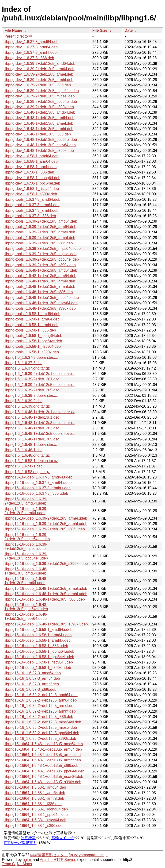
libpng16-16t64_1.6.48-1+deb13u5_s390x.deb (43, 782)
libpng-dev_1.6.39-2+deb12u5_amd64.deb (40, 64)
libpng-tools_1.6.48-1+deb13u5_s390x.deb (40, 308)
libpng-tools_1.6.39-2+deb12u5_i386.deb (39, 243)
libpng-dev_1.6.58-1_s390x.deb (31, 194)
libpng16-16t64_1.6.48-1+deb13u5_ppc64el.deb (44, 771)
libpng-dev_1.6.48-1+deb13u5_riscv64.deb (40, 145)
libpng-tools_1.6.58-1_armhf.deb (31, 325)
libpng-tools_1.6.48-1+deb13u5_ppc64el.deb (42, 298)
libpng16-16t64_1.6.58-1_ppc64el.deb (36, 815)
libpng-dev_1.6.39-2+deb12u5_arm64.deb (39, 69)
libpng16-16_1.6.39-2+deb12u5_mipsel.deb (41, 727)
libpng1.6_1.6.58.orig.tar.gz (27, 472)
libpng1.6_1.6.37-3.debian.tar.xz (31, 357)
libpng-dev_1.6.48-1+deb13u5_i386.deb (38, 134)
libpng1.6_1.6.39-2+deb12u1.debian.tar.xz (39, 374)
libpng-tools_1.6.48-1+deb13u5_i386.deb (39, 292)
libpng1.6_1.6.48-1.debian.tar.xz (31, 445)
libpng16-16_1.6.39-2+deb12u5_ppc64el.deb (42, 733)
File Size (100, 30)
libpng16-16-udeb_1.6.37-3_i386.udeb (36, 493)
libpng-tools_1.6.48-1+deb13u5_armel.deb (40, 281)
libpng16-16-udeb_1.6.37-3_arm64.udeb (38, 483)
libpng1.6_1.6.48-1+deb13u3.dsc (32, 428)
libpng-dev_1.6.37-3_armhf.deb (30, 52)
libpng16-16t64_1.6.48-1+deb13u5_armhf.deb (43, 760)
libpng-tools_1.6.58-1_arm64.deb (32, 319)
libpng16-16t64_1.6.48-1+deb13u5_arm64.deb (43, 749)
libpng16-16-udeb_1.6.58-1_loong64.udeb (39, 651)
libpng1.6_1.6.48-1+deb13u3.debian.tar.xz (39, 423)
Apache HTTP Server (58, 860)
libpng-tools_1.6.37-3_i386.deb (30, 216)
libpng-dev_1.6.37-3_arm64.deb (31, 47)
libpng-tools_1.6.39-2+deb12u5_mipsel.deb (40, 254)
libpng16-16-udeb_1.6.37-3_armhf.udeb (37, 488)
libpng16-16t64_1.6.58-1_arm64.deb (35, 793)
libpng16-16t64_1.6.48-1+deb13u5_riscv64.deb (44, 777)
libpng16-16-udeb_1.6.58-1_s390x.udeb (38, 668)
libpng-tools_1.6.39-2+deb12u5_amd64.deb (41, 221)
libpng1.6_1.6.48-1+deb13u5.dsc (32, 439)
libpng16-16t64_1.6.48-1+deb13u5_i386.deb (41, 766)
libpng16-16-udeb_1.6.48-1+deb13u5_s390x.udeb (46, 624)
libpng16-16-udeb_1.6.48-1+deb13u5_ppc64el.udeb (26, 607)
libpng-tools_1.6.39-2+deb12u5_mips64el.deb (43, 249)
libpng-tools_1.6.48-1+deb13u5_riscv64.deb (41, 303)
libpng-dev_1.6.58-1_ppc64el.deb (32, 183)
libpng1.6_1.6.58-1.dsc (23, 466)
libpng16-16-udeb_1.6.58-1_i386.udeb (36, 646)
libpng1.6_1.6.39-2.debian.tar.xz (31, 395)
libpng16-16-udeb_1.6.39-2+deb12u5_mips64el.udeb (27, 537)
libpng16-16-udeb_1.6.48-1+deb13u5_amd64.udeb (26, 571)
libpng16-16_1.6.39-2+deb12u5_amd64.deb (41, 695)
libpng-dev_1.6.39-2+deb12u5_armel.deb (39, 74)
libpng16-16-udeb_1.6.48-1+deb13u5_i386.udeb (45, 599)
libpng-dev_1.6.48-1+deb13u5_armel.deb (39, 123)
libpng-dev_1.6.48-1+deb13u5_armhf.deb (39, 129)
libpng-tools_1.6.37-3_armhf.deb (31, 210)
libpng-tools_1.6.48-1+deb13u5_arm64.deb (40, 276)
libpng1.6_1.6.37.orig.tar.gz (27, 368)
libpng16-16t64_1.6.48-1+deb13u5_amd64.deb (44, 744)
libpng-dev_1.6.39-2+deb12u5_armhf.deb (39, 80)
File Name (13, 30)
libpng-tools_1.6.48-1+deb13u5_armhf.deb (40, 287)
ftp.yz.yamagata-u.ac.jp (88, 855)
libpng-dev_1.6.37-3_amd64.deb (31, 42)
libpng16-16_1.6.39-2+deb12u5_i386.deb (39, 717)
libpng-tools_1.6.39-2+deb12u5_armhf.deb (40, 238)
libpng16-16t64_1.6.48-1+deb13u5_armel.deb (43, 755)
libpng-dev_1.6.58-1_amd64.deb (31, 156)
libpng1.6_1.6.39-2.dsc (23, 401)
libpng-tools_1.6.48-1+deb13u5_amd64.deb (41, 270)
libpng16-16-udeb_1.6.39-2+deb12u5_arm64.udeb (26, 511)
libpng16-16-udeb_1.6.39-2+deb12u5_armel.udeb (46, 518)
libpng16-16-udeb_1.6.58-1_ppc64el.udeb (39, 657)
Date (129, 30)
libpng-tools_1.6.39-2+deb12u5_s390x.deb (40, 265)
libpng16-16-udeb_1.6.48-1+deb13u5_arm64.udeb (26, 581)
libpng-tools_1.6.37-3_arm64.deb (32, 205)
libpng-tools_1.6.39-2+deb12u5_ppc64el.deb (42, 259)
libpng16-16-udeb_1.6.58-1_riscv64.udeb (39, 662)
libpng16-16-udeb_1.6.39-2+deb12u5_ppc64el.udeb (26, 556)
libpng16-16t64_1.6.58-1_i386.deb (33, 804)
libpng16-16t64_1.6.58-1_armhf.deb (34, 798)
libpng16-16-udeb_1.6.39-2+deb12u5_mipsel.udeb (26, 546)
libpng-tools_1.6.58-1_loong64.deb (33, 336)
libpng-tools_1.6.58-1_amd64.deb (32, 314)
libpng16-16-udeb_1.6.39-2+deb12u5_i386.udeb (45, 529)
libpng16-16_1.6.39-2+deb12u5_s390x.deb (40, 739)
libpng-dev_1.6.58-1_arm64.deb (31, 161)
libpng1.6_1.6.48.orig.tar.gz (27, 455)
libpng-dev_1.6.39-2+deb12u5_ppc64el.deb (41, 102)
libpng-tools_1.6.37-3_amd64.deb (32, 199)
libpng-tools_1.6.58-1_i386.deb (30, 330)
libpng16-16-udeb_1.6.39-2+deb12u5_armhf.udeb (46, 524)
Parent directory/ (18, 36)
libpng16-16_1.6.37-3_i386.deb (30, 689)
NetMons (24, 864)
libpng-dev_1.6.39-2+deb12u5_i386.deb (38, 85)
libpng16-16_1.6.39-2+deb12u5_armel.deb (40, 706)
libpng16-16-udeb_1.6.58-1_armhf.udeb (37, 640)
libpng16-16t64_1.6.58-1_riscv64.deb (35, 820)
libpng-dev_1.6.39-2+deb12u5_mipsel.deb (39, 96)
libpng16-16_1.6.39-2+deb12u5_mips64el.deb (43, 722)
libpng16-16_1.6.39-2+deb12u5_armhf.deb (40, 711)
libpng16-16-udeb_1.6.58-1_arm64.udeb (38, 635)
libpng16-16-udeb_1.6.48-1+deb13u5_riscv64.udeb (26, 616)
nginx (27, 860)
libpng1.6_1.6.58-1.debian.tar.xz (31, 461)
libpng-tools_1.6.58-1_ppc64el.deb (33, 341)
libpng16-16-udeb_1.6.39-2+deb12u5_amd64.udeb (26, 501)
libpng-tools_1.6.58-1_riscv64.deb (33, 346)
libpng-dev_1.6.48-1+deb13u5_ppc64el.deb (41, 140)
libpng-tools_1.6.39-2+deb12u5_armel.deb (40, 232)
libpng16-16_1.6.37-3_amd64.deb (33, 673)
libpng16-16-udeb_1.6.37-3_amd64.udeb (38, 477)
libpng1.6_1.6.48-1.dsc (23, 450)
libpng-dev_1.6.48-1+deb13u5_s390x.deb (39, 151)
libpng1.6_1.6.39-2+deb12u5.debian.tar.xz (39, 385)
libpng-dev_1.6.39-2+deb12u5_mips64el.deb (42, 91)
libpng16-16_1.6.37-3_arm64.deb (32, 678)
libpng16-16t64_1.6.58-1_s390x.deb (34, 826)
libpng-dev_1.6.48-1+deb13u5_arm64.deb (39, 118)
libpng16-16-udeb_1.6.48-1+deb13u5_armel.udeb (46, 588)
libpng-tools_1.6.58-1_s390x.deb (32, 352)
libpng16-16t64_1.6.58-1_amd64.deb (35, 787)
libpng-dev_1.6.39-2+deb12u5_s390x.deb (39, 107)
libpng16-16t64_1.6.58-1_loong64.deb (36, 809)
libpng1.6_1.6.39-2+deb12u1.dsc (32, 379)
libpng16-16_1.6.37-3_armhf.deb (32, 684)
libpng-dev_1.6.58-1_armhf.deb (30, 167)
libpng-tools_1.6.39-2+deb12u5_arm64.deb (40, 227)
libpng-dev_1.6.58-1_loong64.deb (32, 178)
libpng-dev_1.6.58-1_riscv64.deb (32, 189)
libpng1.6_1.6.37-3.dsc (23, 363)
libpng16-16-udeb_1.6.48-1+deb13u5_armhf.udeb (46, 594)
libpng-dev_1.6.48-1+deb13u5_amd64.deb (40, 112)
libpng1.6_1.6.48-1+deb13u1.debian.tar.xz (39, 412)
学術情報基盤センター (49, 855)
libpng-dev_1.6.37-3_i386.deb (29, 58)
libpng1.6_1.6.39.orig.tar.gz (27, 406)
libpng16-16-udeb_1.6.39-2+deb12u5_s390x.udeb (46, 564)
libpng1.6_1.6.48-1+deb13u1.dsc (32, 417)
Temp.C (8, 864)
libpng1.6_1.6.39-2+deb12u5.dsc (32, 390)
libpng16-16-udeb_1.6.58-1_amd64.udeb (38, 630)
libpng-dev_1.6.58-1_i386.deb (29, 172)
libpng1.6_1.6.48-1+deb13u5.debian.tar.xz (39, 434)
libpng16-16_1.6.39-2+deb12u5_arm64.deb (41, 700)
